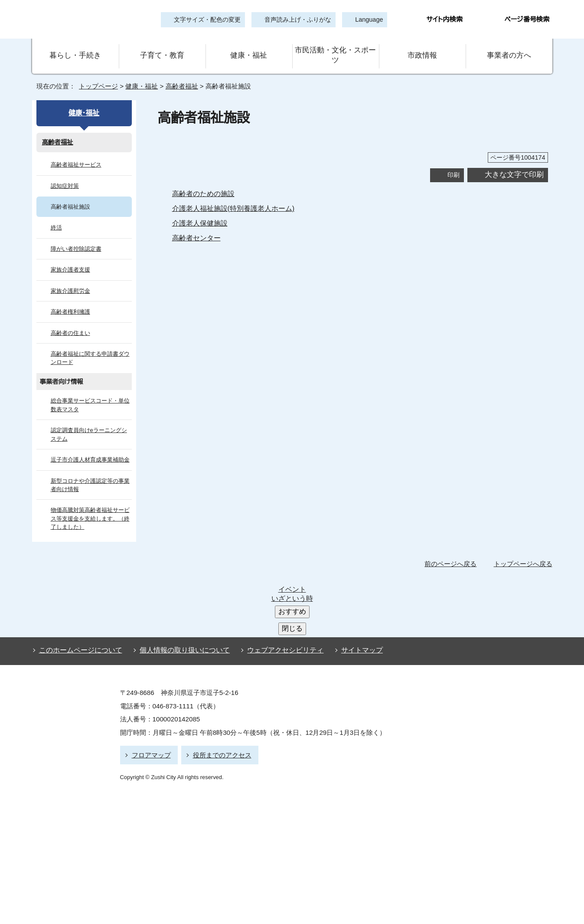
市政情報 (422, 49)
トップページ (95, 74)
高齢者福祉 (179, 74)
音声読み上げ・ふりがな (294, 20)
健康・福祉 (249, 49)
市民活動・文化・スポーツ (336, 49)
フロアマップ (150, 680)
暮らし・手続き (75, 49)
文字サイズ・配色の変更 (208, 20)
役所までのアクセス (218, 680)
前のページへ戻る (453, 552)
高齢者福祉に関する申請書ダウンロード (90, 346)
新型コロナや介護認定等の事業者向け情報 (90, 473)
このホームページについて (79, 578)
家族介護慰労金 (70, 279)
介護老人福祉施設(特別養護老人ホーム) (234, 196)
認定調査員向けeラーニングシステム (88, 422)
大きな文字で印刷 (514, 162)
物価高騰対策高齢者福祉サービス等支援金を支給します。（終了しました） (90, 507)
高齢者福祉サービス (75, 152)
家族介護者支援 (70, 257)
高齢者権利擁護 (70, 300)
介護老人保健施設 (200, 211)
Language (367, 20)
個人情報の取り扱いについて (181, 578)
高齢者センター (195, 226)
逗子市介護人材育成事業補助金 (90, 447)
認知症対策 (65, 174)
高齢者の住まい (70, 321)
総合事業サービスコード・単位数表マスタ (90, 393)
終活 (56, 216)
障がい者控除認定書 (76, 237)
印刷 (453, 162)
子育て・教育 (162, 49)
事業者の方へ (509, 49)
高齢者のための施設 (203, 181)
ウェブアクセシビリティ (278, 578)
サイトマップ (348, 578)
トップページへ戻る (524, 552)
